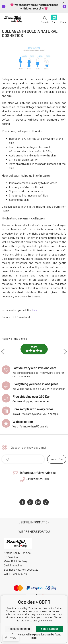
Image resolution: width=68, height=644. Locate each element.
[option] (34, 352)
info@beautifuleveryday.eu (38, 473)
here (35, 310)
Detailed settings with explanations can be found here (34, 636)
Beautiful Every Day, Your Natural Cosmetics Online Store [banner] (14, 19)
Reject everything (19, 629)
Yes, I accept (49, 629)
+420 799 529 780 (37, 479)
